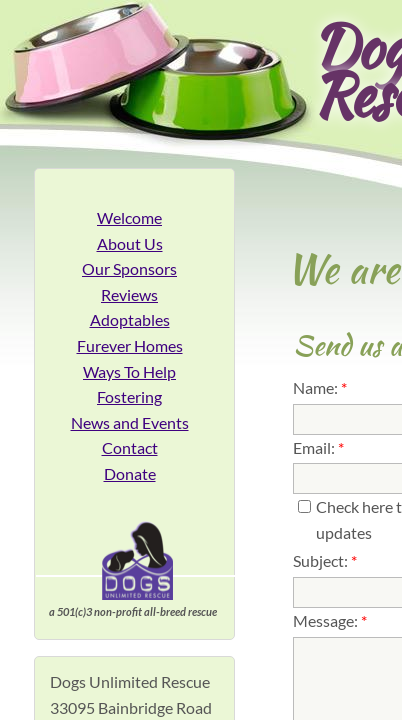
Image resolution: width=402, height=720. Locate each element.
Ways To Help (129, 371)
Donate (130, 473)
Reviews (129, 294)
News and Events (130, 422)
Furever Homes (130, 345)
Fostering (129, 396)
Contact (130, 447)
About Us (130, 243)
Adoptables (130, 319)
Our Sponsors (129, 268)
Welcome (129, 217)
